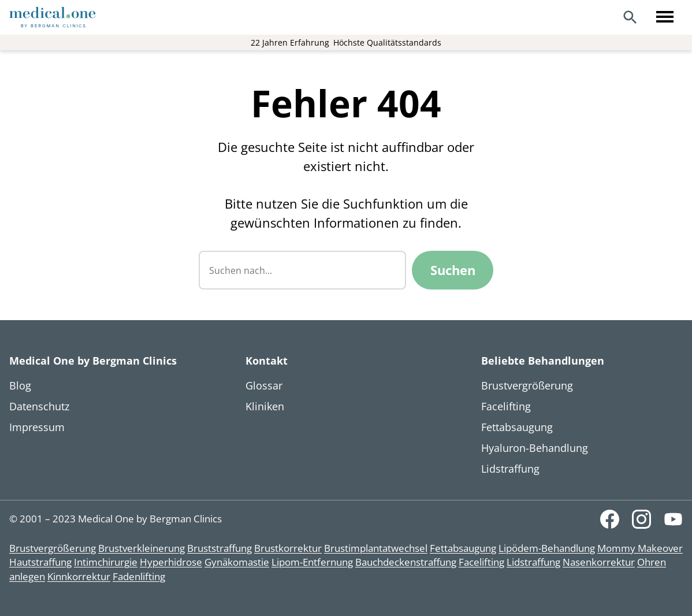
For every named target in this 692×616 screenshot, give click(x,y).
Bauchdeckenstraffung (406, 562)
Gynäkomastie (237, 562)
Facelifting (481, 562)
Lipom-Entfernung (312, 562)
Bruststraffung (219, 548)
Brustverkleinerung (142, 548)
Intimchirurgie (106, 562)
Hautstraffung (40, 562)
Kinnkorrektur (79, 576)
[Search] (630, 17)
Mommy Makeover (640, 548)
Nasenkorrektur (599, 562)
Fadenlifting (139, 576)
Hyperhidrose (171, 562)
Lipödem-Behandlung (547, 548)
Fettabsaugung (463, 548)
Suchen (453, 270)
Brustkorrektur (288, 548)
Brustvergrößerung (53, 548)
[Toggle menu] (665, 17)
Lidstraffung (533, 562)
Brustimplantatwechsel (376, 548)
